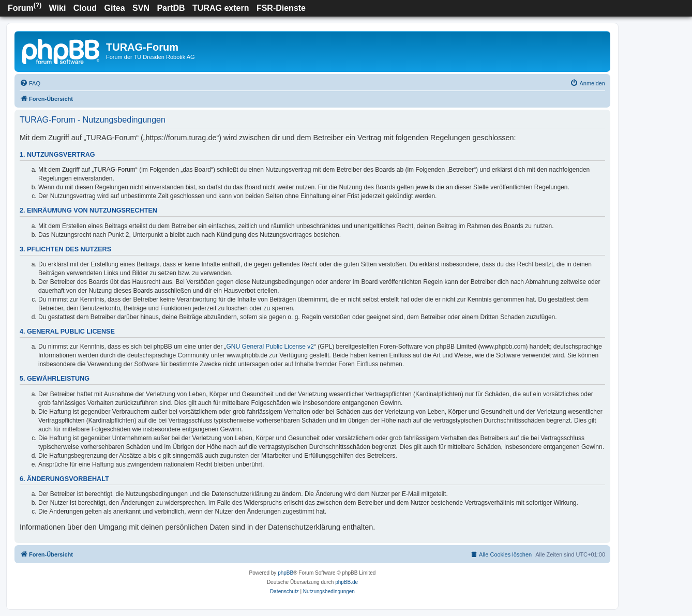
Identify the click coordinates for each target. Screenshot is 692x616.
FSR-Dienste (281, 8)
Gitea (115, 8)
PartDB (171, 8)
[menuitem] (30, 83)
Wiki (58, 8)
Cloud (85, 8)
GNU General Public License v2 (270, 347)
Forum (25, 7)
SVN (141, 8)
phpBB (285, 573)
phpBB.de (347, 582)
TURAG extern (221, 8)
